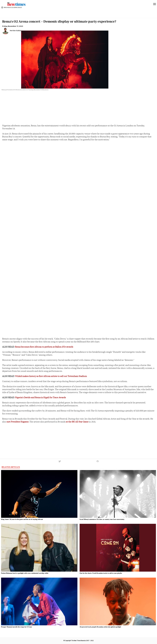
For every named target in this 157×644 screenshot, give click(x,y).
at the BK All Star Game (77, 422)
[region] (19, 12)
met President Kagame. (18, 422)
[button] (60, 462)
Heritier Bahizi (15, 31)
